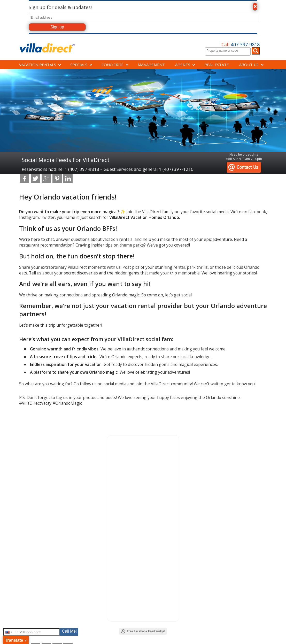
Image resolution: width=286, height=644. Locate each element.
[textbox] (229, 51)
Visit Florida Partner (222, 482)
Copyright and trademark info (168, 465)
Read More (268, 634)
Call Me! (69, 631)
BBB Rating (216, 465)
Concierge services (36, 465)
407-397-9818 (241, 44)
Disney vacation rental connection (232, 470)
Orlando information (99, 482)
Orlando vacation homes (40, 482)
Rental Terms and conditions (167, 493)
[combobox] (228, 51)
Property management (38, 470)
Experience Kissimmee (224, 476)
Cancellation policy (160, 470)
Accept (247, 637)
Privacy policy (156, 488)
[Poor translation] (19, 538)
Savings (27, 476)
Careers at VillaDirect (99, 465)
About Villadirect (34, 488)
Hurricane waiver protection (166, 482)
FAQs (88, 476)
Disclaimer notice (158, 476)
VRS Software (74, 508)
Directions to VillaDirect (101, 470)
